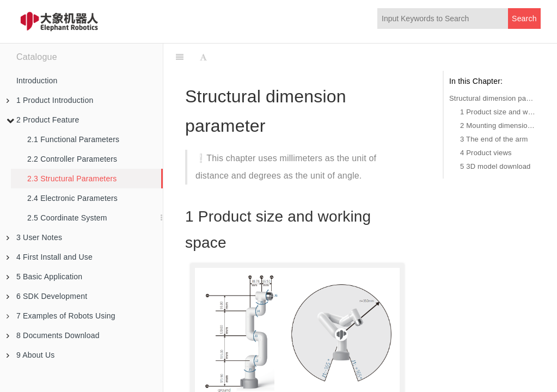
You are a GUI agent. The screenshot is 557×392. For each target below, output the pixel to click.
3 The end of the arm (494, 139)
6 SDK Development (47, 296)
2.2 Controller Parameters (72, 159)
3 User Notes (34, 237)
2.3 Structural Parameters (72, 179)
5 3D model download (495, 166)
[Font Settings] (203, 57)
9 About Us (31, 355)
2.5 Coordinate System (67, 218)
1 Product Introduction (50, 100)
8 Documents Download (53, 335)
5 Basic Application (44, 277)
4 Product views (486, 153)
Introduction (37, 81)
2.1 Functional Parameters (73, 139)
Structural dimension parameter (492, 98)
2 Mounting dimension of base (498, 125)
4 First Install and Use (50, 257)
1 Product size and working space (498, 112)
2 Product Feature (43, 120)
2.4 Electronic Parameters (72, 198)
